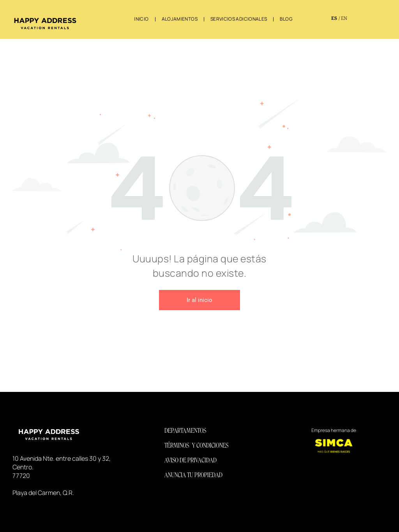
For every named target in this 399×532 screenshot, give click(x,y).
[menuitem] (142, 19)
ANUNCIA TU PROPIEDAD (193, 475)
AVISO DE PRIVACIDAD (191, 460)
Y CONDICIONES (210, 445)
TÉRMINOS (177, 445)
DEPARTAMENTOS (185, 431)
